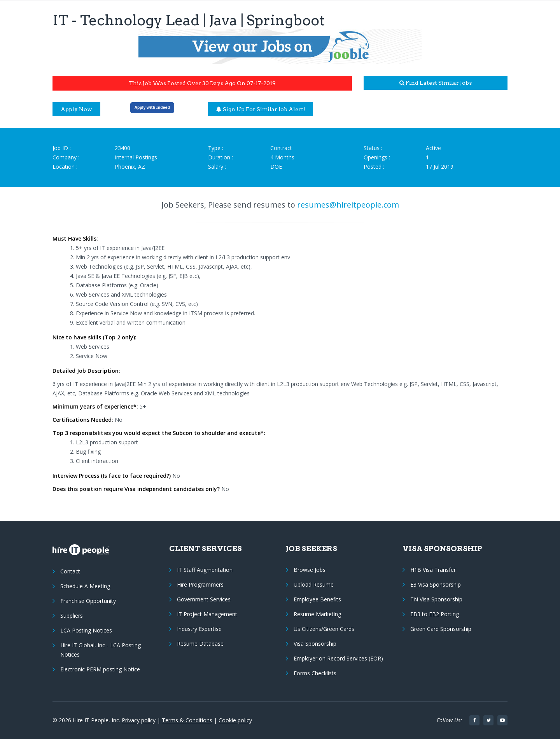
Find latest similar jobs (436, 83)
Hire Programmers (200, 584)
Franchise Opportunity (88, 601)
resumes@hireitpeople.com (348, 205)
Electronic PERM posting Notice (100, 669)
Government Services (204, 599)
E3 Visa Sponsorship (436, 584)
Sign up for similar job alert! (261, 109)
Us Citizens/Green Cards (324, 629)
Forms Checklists (315, 673)
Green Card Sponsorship (441, 629)
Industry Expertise (199, 629)
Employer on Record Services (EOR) (338, 658)
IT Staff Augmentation (205, 570)
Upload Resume (314, 584)
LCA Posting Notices (86, 630)
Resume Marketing (317, 614)
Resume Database (200, 644)
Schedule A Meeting (85, 586)
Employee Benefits (317, 599)
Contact (70, 571)
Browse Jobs (310, 570)
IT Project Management (207, 614)
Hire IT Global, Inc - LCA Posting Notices (101, 650)
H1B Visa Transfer (433, 570)
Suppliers (72, 616)
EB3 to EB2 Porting (435, 614)
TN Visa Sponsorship (436, 599)
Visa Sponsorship (315, 644)
